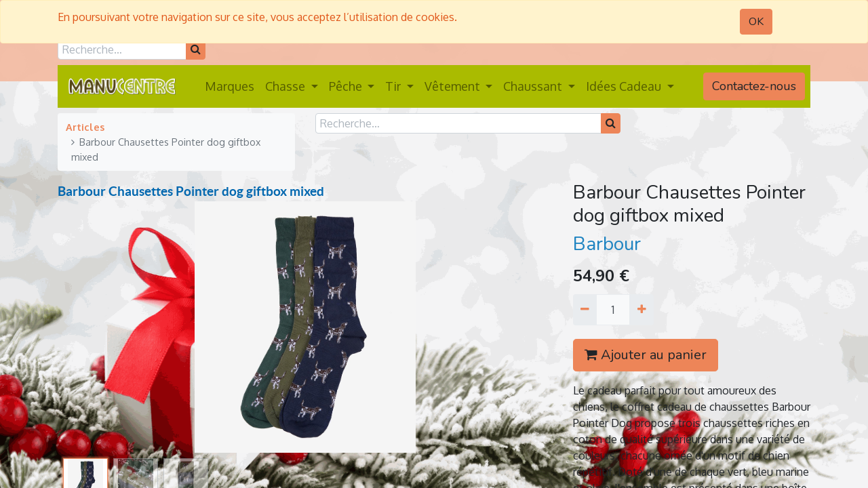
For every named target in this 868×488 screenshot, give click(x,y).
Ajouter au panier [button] (646, 355)
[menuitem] (230, 86)
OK (756, 22)
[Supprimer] (585, 310)
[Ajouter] (641, 310)
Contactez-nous (754, 86)
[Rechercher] (196, 49)
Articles (85, 127)
